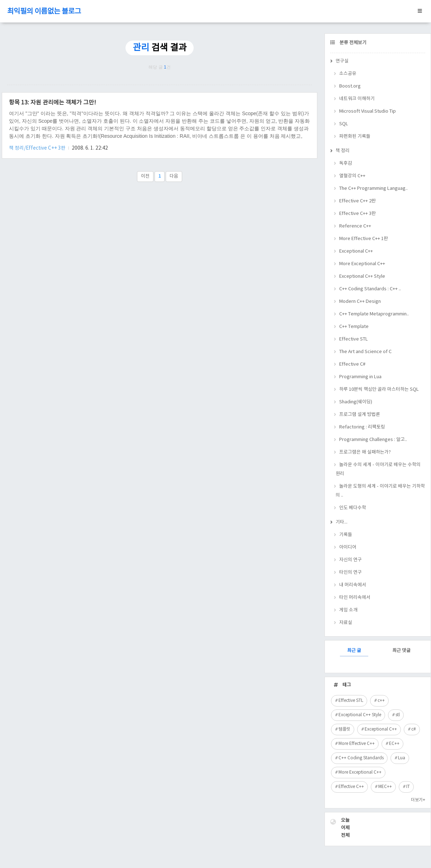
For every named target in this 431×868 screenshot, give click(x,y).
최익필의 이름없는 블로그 (44, 12)
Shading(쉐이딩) (356, 402)
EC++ (394, 744)
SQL (344, 124)
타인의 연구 (351, 573)
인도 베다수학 (353, 508)
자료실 (346, 623)
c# (414, 729)
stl (398, 715)
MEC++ (385, 787)
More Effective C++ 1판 (364, 239)
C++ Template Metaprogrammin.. (374, 314)
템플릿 (344, 729)
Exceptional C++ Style (362, 276)
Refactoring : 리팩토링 (362, 427)
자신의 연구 (351, 560)
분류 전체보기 (352, 43)
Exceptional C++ (356, 251)
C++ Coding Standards (361, 758)
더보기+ (418, 800)
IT (408, 787)
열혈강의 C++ (352, 176)
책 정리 (343, 151)
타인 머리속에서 (355, 598)
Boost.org (350, 86)
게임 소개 (348, 610)
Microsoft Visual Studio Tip (368, 111)
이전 (145, 176)
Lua (402, 758)
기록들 (346, 535)
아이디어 (348, 547)
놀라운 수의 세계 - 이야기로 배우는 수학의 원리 (378, 469)
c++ (381, 701)
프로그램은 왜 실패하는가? (365, 452)
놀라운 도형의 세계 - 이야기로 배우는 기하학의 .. (380, 491)
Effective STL (354, 339)
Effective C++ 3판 (357, 214)
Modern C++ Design (360, 302)
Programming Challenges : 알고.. (373, 440)
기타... (342, 522)
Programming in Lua (360, 377)
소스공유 (348, 74)
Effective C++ (351, 787)
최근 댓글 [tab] (401, 651)
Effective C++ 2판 (357, 201)
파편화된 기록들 (355, 137)
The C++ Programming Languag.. (373, 189)
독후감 (346, 163)
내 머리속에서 (353, 585)
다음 (174, 176)
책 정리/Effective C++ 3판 (38, 148)
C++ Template (354, 327)
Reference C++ (355, 226)
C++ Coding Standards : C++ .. (370, 289)
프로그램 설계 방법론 (360, 415)
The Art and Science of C (365, 352)
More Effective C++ (357, 744)
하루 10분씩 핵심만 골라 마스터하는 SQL (379, 390)
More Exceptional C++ (362, 264)
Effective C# (352, 364)
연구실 (342, 61)
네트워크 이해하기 (357, 99)
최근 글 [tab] (354, 651)
